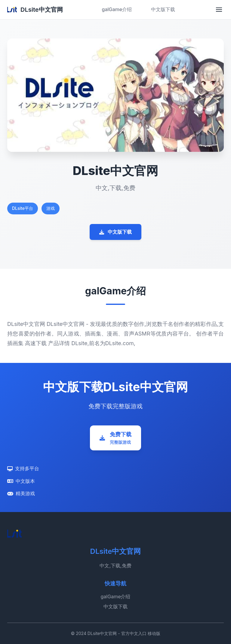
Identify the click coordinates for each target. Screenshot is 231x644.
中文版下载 (163, 9)
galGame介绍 (117, 9)
